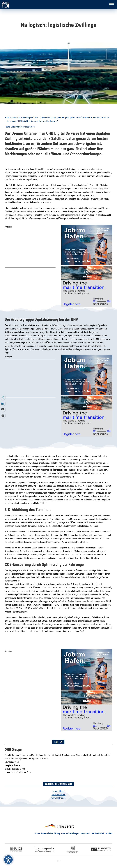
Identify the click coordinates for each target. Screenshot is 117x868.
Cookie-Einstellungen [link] (70, 833)
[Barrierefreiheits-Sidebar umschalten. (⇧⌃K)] (8, 860)
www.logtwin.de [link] (58, 798)
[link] (6, 4)
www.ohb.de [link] (58, 791)
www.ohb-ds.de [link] (58, 794)
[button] (112, 5)
